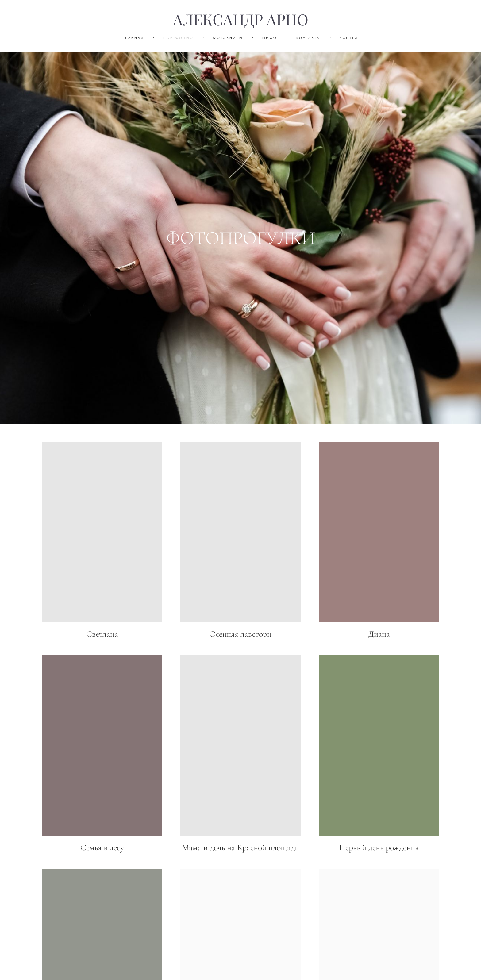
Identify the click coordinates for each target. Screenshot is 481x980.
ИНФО (270, 38)
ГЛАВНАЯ (133, 38)
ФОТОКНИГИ (228, 38)
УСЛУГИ (349, 38)
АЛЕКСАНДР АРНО (241, 20)
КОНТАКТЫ (308, 38)
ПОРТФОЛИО (179, 38)
